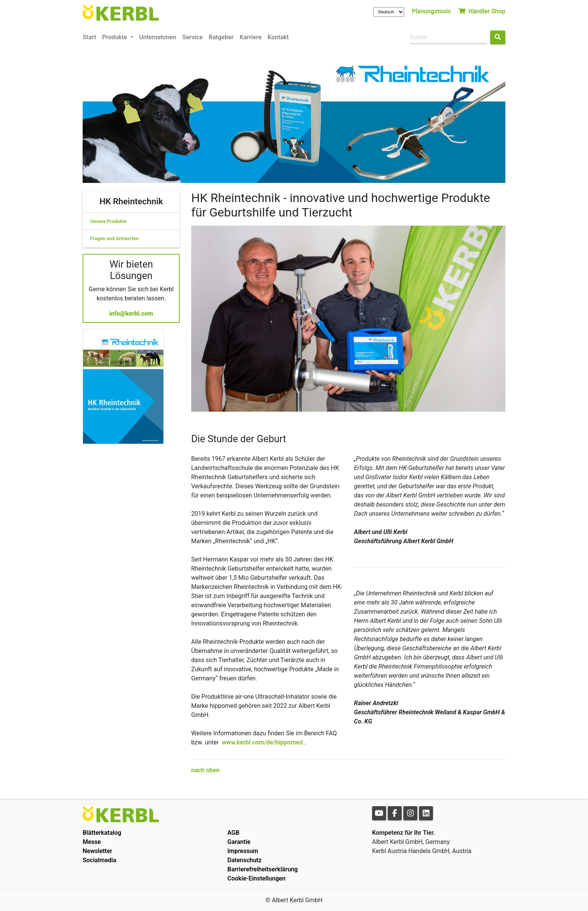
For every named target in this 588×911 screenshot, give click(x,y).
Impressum (243, 851)
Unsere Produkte (109, 221)
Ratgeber (221, 37)
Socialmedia (99, 860)
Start (89, 37)
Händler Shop (482, 11)
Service (193, 37)
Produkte (115, 37)
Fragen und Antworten (114, 238)
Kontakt (278, 37)
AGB (233, 833)
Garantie (239, 842)
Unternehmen (158, 37)
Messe (92, 842)
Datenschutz (244, 860)
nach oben (205, 770)
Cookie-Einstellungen (256, 878)
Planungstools (431, 11)
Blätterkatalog (102, 833)
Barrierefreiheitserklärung (263, 869)
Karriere (250, 37)
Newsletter (97, 851)
